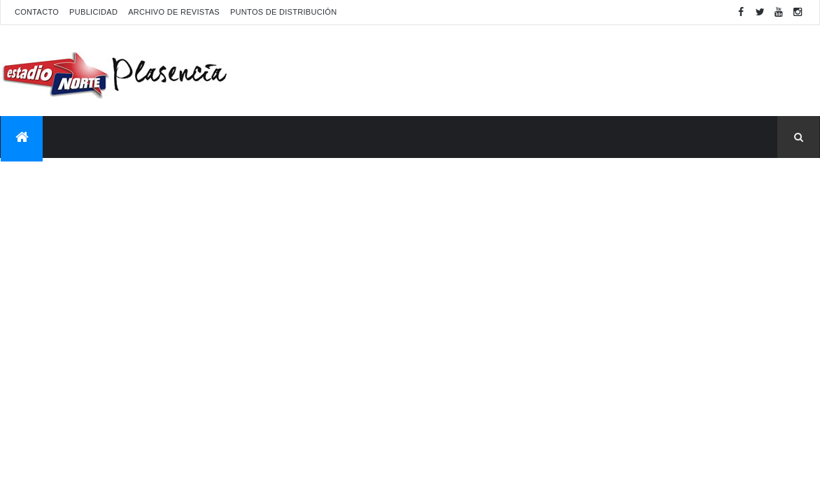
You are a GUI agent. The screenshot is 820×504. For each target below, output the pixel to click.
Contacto (37, 12)
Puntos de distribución (283, 12)
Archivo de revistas (174, 12)
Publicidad (93, 12)
